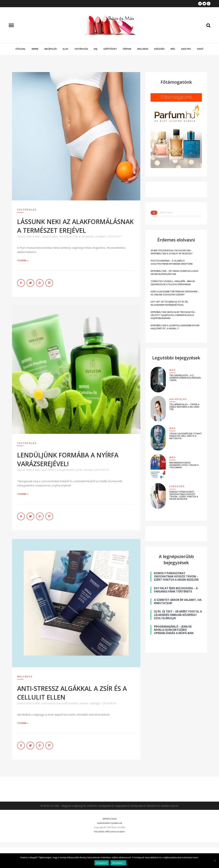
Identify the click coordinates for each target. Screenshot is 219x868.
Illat (66, 49)
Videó (200, 49)
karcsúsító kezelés (67, 703)
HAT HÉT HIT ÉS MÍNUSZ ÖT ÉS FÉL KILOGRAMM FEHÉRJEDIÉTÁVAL (169, 303)
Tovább (23, 260)
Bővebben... (118, 863)
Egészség (159, 49)
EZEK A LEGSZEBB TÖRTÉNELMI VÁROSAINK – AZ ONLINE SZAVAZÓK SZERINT (175, 293)
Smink (35, 49)
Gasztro (186, 49)
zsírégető (100, 236)
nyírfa (79, 470)
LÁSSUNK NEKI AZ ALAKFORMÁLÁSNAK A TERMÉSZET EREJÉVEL (75, 226)
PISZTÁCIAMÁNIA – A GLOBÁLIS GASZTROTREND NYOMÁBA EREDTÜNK (172, 262)
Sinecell (83, 703)
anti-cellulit (65, 236)
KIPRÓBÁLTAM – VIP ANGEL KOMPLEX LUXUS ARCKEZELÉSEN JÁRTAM (175, 272)
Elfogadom (102, 863)
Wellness (143, 49)
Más (173, 49)
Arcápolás (50, 49)
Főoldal (21, 49)
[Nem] (215, 861)
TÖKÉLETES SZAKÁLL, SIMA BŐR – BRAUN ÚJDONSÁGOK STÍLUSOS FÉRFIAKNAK (173, 283)
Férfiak (127, 49)
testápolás (87, 236)
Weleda (88, 470)
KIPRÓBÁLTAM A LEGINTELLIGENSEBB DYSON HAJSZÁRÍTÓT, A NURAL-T (175, 327)
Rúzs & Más (33, 236)
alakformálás (50, 236)
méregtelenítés (65, 470)
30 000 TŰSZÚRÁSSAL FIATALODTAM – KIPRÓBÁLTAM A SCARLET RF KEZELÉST (172, 252)
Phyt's (77, 236)
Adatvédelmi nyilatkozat (109, 823)
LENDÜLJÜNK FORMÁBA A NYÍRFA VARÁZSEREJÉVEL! (68, 459)
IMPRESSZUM (110, 819)
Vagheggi (95, 703)
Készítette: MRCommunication (109, 832)
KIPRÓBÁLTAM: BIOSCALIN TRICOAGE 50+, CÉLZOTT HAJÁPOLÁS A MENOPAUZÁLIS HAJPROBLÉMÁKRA (173, 315)
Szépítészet (110, 49)
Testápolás (81, 49)
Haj (96, 49)
